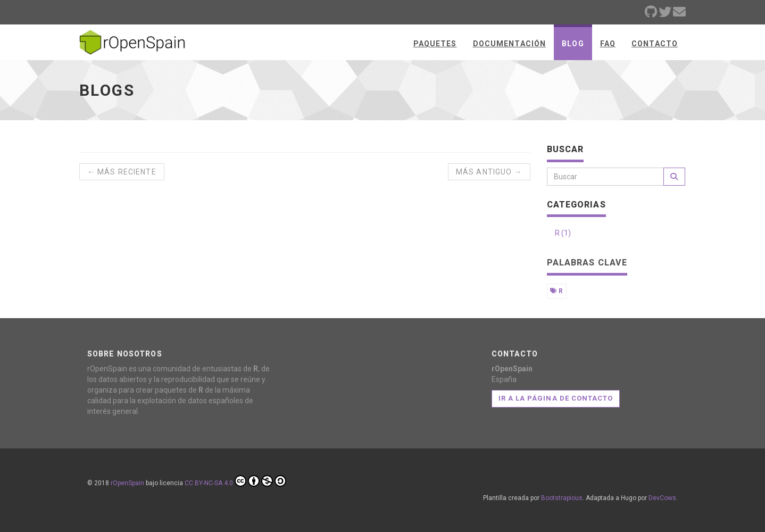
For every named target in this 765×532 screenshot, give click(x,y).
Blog (573, 44)
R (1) (563, 233)
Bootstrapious (562, 498)
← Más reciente (122, 172)
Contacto (655, 44)
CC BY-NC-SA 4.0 (235, 481)
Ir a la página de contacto (556, 398)
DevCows (662, 498)
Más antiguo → (489, 172)
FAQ (608, 44)
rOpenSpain (127, 483)
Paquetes (435, 44)
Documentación (510, 44)
